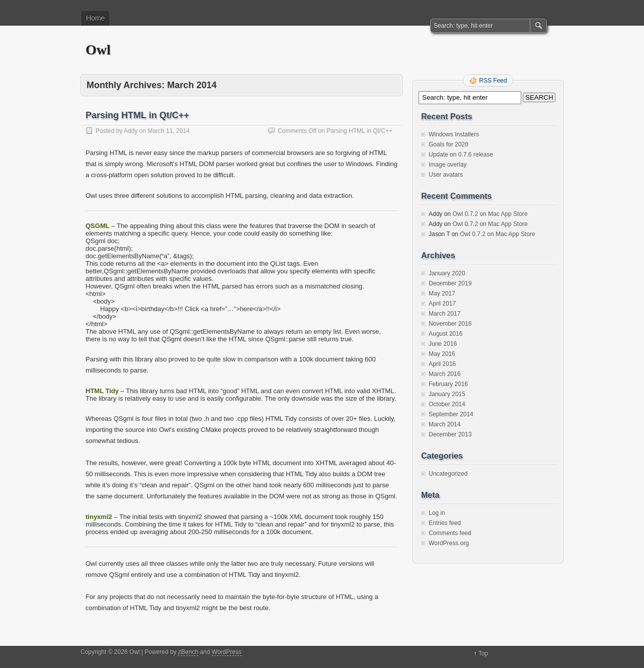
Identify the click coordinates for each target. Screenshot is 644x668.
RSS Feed (493, 81)
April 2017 (442, 304)
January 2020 (447, 273)
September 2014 (451, 414)
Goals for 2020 (449, 144)
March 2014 (445, 424)
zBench (188, 652)
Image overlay (448, 165)
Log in (437, 513)
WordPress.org (449, 543)
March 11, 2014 (168, 131)
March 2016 (445, 374)
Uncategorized (448, 474)
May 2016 (442, 354)
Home (95, 18)
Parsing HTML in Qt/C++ (137, 115)
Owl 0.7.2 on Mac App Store (490, 214)
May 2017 (442, 293)
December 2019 (450, 283)
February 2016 (448, 384)
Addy (131, 131)
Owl (98, 50)
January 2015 (447, 394)
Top (483, 653)
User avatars (446, 175)
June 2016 (443, 344)
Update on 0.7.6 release (461, 155)
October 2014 (447, 404)
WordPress (227, 652)
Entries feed (445, 523)
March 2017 (445, 314)
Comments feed (450, 533)
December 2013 (450, 434)
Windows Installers (454, 134)
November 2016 (450, 324)
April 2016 (442, 364)
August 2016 (446, 334)
